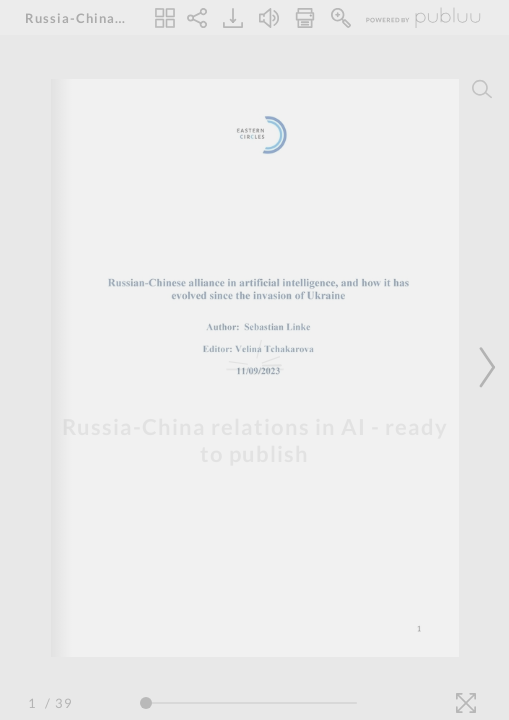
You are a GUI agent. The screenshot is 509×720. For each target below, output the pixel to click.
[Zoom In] (341, 18)
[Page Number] (35, 703)
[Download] (233, 18)
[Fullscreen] (466, 703)
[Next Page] (484, 367)
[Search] (482, 89)
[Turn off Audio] (269, 18)
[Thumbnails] (165, 18)
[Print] (305, 18)
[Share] (197, 18)
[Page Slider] (249, 703)
